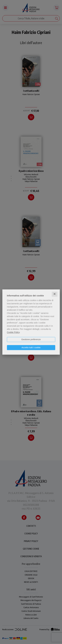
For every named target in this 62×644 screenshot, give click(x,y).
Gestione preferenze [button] (31, 339)
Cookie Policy (13, 332)
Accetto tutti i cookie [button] (31, 347)
